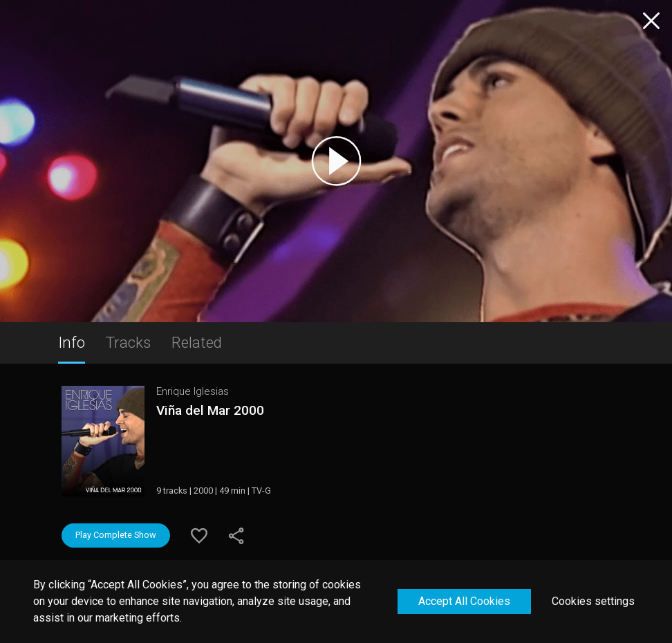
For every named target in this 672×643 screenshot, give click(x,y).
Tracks (128, 342)
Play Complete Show (116, 535)
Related (197, 342)
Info (72, 342)
